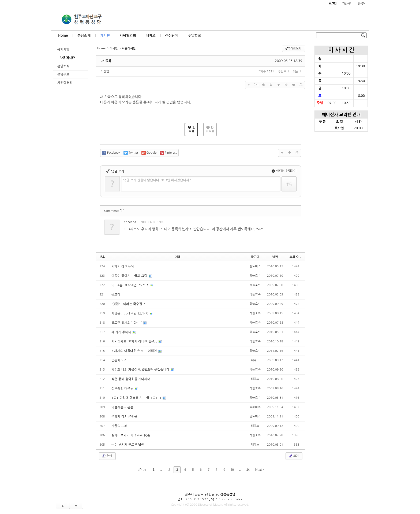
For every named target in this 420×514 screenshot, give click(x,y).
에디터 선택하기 (284, 171)
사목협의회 (128, 36)
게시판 (105, 36)
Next (260, 470)
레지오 (151, 36)
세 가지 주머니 (122, 332)
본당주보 (63, 75)
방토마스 (255, 266)
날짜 (275, 257)
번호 (102, 257)
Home (63, 36)
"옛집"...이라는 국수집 (127, 304)
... (161, 470)
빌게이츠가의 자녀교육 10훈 (131, 435)
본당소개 (84, 36)
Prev (142, 470)
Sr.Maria (130, 222)
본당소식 (63, 66)
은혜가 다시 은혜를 (124, 417)
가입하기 (347, 4)
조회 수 (295, 257)
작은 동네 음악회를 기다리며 (131, 379)
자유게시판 (67, 58)
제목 (178, 257)
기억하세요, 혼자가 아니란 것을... (135, 342)
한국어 (362, 4)
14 (248, 470)
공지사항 (63, 50)
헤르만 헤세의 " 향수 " (127, 323)
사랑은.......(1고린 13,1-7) (130, 313)
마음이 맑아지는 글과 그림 (130, 276)
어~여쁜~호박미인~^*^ (129, 285)
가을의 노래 (119, 426)
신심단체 (172, 36)
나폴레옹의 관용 (122, 407)
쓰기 (293, 456)
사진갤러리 (65, 83)
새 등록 (106, 61)
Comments (114, 211)
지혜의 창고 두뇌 (123, 267)
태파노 (255, 360)
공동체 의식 (119, 360)
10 (232, 470)
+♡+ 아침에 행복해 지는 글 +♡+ (135, 398)
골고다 (116, 295)
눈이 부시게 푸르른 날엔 (128, 445)
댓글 (293, 223)
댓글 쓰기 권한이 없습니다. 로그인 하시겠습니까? (157, 180)
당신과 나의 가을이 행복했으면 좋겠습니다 (141, 370)
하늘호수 (255, 276)
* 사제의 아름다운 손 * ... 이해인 (135, 351)
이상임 (105, 71)
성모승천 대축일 (123, 389)
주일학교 (194, 36)
